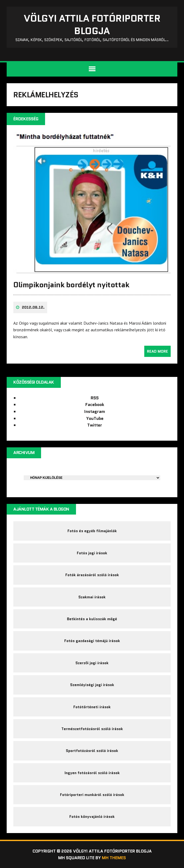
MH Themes (114, 858)
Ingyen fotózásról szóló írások (92, 773)
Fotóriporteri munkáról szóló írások (92, 795)
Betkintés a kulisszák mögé (92, 619)
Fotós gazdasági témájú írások (92, 641)
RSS (95, 398)
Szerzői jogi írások (92, 663)
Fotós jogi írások (92, 553)
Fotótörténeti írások (92, 707)
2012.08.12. (33, 307)
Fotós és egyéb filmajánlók (92, 531)
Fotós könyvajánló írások (92, 817)
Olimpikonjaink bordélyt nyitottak (71, 285)
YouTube (95, 418)
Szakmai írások (92, 597)
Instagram (95, 411)
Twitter (95, 425)
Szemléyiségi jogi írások (92, 685)
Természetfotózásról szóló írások (92, 729)
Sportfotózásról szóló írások (92, 751)
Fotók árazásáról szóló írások (92, 575)
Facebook (95, 405)
